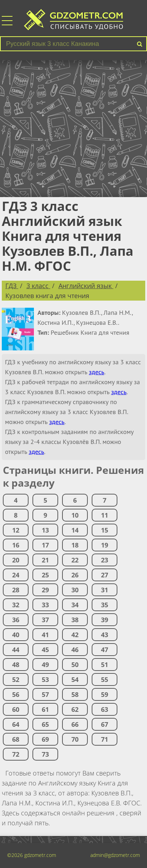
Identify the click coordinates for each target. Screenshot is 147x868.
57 (45, 694)
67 (105, 724)
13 (45, 530)
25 (45, 575)
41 (45, 635)
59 (105, 694)
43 (105, 635)
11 (105, 515)
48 (16, 665)
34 (75, 605)
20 (16, 560)
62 (75, 709)
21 (45, 560)
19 (105, 545)
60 (16, 709)
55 (105, 679)
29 (45, 590)
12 (16, 530)
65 (45, 724)
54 (75, 679)
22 (75, 560)
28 (16, 590)
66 (75, 724)
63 (105, 709)
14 (75, 530)
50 (75, 665)
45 (45, 650)
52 (16, 679)
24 (16, 575)
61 (45, 709)
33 (45, 605)
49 (45, 665)
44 (16, 650)
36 (16, 620)
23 (105, 560)
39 (105, 620)
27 (105, 575)
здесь (97, 372)
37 (45, 620)
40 (16, 635)
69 (45, 739)
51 (105, 665)
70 (75, 739)
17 (45, 545)
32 (16, 605)
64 (16, 724)
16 (16, 545)
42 (75, 635)
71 (105, 739)
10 (75, 515)
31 (105, 590)
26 (75, 575)
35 (105, 605)
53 (45, 679)
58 (75, 694)
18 (75, 545)
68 (16, 739)
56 (16, 694)
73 (45, 754)
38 (75, 620)
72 (16, 754)
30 (75, 590)
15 (105, 530)
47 (105, 650)
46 (75, 650)
